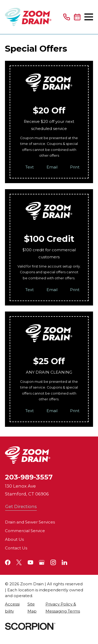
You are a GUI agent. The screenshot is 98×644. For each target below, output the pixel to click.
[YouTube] (30, 562)
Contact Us (16, 548)
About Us (14, 539)
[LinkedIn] (64, 562)
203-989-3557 (29, 477)
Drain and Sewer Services (30, 522)
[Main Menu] (89, 17)
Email (52, 167)
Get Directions (21, 506)
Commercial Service (25, 531)
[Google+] (42, 562)
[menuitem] (13, 608)
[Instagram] (53, 562)
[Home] (28, 17)
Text (30, 167)
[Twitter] (19, 562)
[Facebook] (8, 562)
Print (75, 167)
